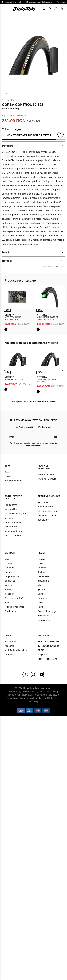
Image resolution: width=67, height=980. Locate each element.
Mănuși (8, 585)
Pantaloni (9, 568)
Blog (7, 472)
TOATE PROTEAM (47, 659)
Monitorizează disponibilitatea (29, 135)
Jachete (9, 572)
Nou (7, 559)
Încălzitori (9, 594)
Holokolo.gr (34, 701)
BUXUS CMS (28, 692)
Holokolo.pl (26, 695)
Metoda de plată (46, 474)
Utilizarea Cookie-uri (48, 511)
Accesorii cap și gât (47, 611)
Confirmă (55, 437)
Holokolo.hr (54, 698)
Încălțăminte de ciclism (16, 650)
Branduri (9, 655)
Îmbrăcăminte (12, 642)
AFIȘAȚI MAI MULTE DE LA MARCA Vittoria (33, 402)
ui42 (41, 692)
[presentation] (5, 371)
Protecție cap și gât (14, 598)
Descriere (8, 146)
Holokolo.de (40, 698)
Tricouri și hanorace (14, 607)
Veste (7, 603)
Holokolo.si (12, 698)
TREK (41, 650)
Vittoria (8, 100)
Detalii (6, 252)
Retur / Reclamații (14, 522)
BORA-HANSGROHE (48, 642)
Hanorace (42, 598)
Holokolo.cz (13, 695)
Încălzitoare (43, 616)
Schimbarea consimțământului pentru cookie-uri (13, 531)
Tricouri (8, 563)
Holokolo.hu (40, 695)
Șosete (8, 589)
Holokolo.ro (53, 695)
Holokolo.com (26, 698)
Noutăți (41, 559)
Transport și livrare (47, 479)
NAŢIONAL (43, 655)
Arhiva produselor (13, 481)
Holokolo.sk (51, 692)
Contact (8, 476)
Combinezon (11, 611)
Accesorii (9, 646)
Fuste (40, 607)
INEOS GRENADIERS (49, 646)
